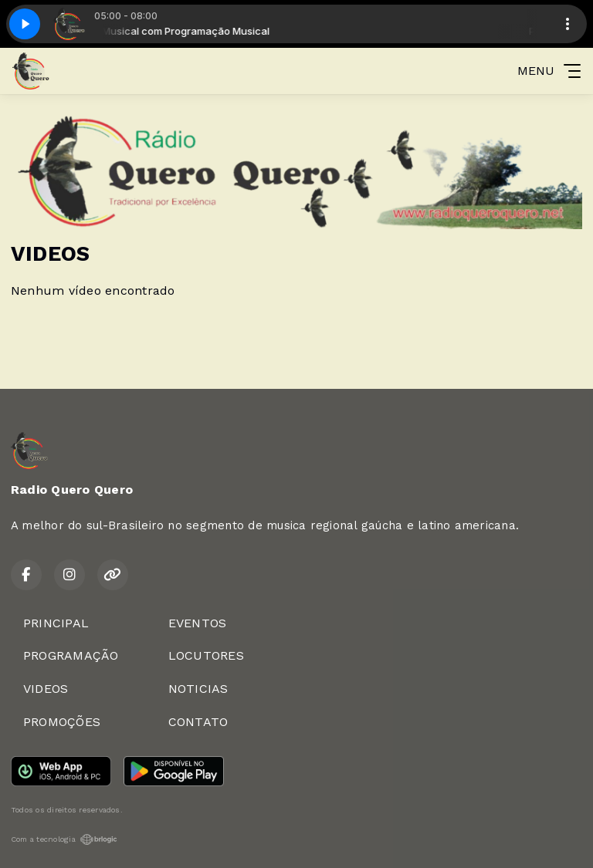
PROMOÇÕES (62, 722)
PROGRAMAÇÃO (71, 655)
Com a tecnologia (64, 839)
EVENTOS (198, 623)
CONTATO (198, 722)
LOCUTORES (206, 655)
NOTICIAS (198, 689)
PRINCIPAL (56, 623)
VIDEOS (46, 689)
